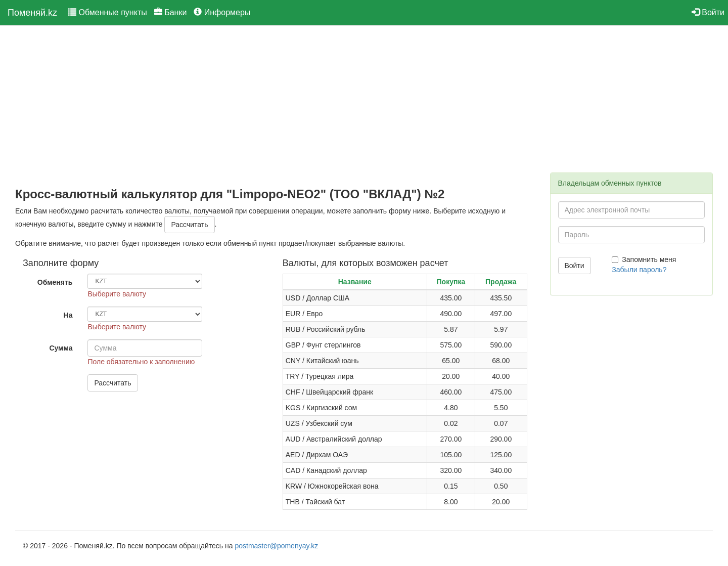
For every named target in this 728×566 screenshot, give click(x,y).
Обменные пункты (108, 12)
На (68, 315)
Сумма (61, 348)
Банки (171, 12)
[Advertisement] (275, 107)
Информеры (222, 12)
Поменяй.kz (32, 13)
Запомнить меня (644, 259)
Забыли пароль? (639, 270)
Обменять (55, 282)
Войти (708, 12)
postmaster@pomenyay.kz (276, 546)
